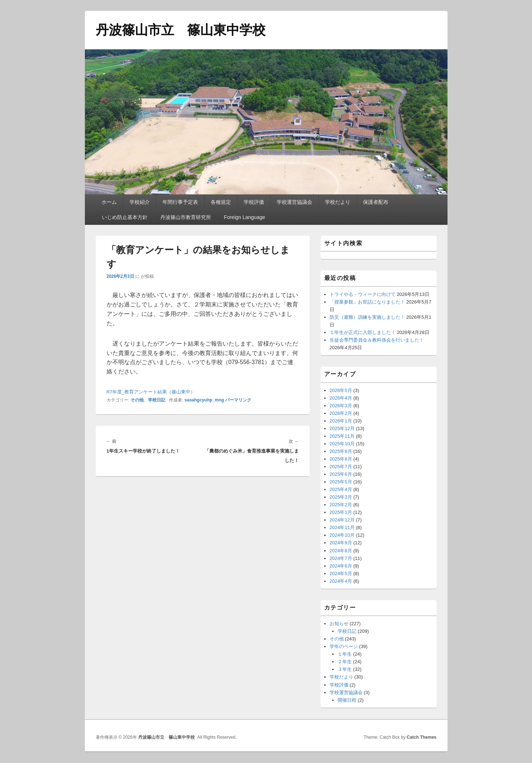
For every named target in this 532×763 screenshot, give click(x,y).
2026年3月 (341, 406)
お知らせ (339, 624)
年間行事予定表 (180, 202)
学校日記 (157, 400)
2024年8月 (341, 551)
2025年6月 (341, 474)
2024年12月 (342, 520)
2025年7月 (341, 467)
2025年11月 (342, 436)
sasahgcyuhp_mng (204, 400)
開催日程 (347, 700)
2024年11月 (342, 527)
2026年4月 (341, 398)
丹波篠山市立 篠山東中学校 (181, 30)
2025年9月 (341, 451)
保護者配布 (376, 202)
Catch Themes (421, 737)
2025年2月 (341, 505)
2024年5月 (341, 574)
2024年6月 (341, 566)
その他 (137, 400)
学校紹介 (140, 202)
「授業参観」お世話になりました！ (367, 302)
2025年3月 (341, 497)
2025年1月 (341, 512)
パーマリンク (238, 400)
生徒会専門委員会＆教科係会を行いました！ (377, 340)
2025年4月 (341, 489)
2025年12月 (342, 428)
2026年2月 (341, 413)
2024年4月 (341, 581)
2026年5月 (341, 390)
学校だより (338, 202)
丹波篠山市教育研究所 (186, 217)
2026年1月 (341, 421)
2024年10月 (342, 535)
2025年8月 (341, 459)
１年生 (345, 654)
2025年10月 (342, 444)
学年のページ (344, 646)
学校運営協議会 (294, 202)
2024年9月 (341, 543)
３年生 (345, 669)
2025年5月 (341, 482)
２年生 (345, 662)
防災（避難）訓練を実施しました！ (367, 317)
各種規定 (221, 202)
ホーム (109, 202)
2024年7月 (341, 558)
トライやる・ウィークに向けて (363, 294)
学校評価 (254, 202)
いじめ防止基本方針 (125, 217)
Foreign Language (244, 217)
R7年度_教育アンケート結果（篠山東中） (151, 392)
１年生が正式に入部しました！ (363, 332)
